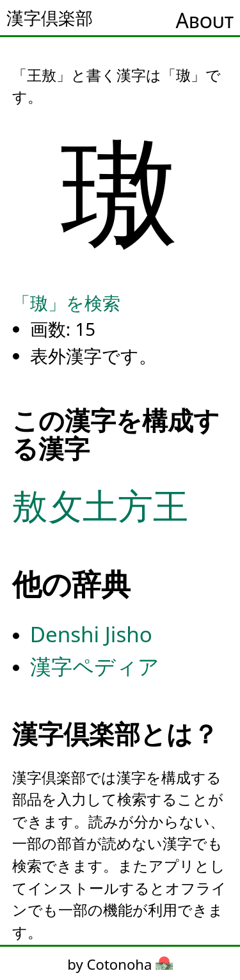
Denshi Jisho (91, 634)
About (205, 20)
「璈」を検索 (66, 303)
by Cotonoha (120, 964)
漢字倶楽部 (50, 18)
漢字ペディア (95, 666)
